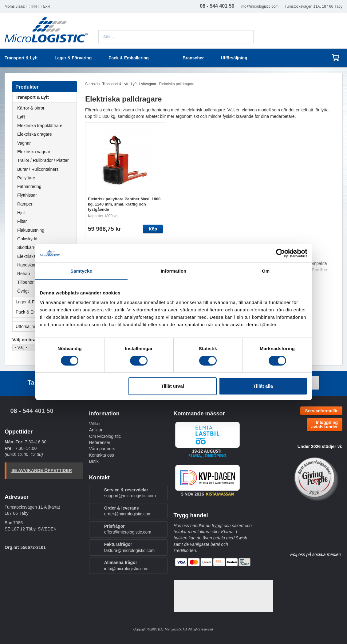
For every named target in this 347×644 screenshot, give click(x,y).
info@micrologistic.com (259, 6)
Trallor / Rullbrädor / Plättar (43, 160)
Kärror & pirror (31, 108)
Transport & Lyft (46, 97)
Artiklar (96, 430)
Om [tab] (266, 271)
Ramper (25, 204)
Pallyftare (26, 178)
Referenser (100, 442)
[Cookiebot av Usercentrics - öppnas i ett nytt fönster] (280, 253)
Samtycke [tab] (81, 271)
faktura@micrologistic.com (129, 550)
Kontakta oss (102, 455)
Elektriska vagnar (34, 152)
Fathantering (29, 186)
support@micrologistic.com (130, 496)
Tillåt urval (173, 386)
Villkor (95, 424)
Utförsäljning (234, 58)
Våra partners (102, 449)
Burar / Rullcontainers (38, 169)
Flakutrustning (31, 230)
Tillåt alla (263, 386)
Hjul (21, 213)
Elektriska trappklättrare (40, 126)
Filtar (22, 221)
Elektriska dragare (35, 134)
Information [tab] (174, 271)
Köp (153, 229)
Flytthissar (27, 195)
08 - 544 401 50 (32, 411)
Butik (94, 461)
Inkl (34, 6)
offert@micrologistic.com (128, 532)
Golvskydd (27, 239)
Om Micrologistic (105, 436)
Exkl (47, 6)
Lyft (21, 117)
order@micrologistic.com (128, 514)
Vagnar (24, 143)
